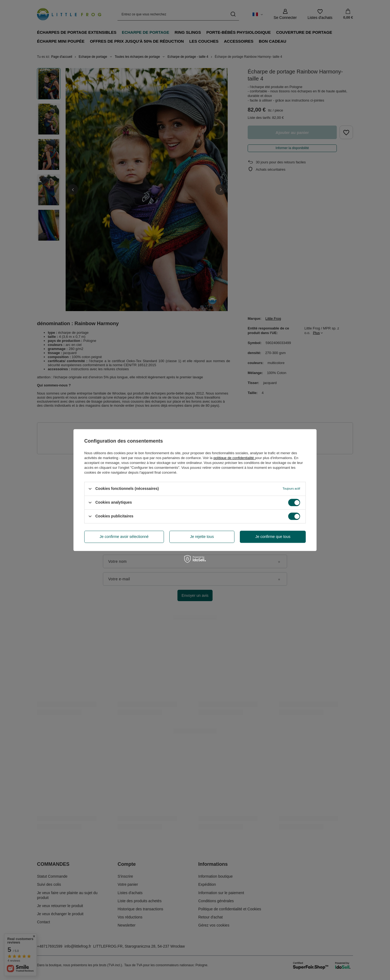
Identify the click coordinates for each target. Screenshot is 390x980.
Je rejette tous (202, 537)
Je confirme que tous (273, 537)
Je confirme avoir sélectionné (124, 537)
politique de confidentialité (234, 458)
